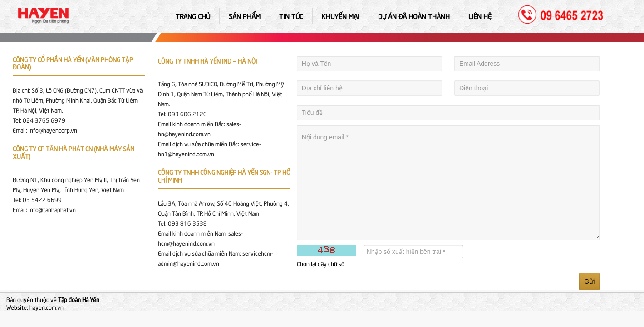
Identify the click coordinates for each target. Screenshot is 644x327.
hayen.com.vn (47, 307)
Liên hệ (480, 16)
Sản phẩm (245, 16)
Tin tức (291, 16)
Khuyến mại (341, 16)
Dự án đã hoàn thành (414, 16)
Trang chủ (193, 16)
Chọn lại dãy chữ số (321, 263)
